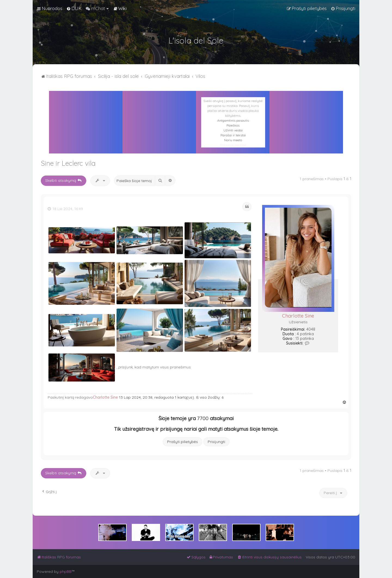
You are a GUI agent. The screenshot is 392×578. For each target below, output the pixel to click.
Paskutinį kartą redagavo (70, 397)
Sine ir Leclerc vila (68, 163)
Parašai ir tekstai (233, 135)
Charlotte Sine (298, 316)
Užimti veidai (233, 130)
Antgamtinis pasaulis (233, 120)
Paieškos (233, 125)
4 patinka (305, 334)
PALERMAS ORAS (159, 115)
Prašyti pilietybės (183, 442)
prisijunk (125, 367)
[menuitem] (74, 8)
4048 (311, 329)
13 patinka (305, 339)
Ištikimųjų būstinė (233, 145)
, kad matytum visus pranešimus (162, 367)
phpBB (66, 571)
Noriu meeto (233, 140)
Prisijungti (216, 442)
